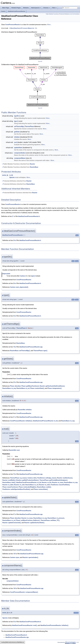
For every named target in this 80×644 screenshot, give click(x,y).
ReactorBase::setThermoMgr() (20, 351)
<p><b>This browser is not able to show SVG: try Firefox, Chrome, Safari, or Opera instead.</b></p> (40, 47)
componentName (20, 158)
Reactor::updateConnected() (12, 523)
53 (14, 622)
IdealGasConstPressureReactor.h (23, 28)
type (16, 121)
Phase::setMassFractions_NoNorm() (28, 520)
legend (40, 61)
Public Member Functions (52, 14)
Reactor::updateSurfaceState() (34, 523)
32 (14, 316)
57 (14, 514)
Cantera (3, 11)
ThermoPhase (29, 126)
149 (14, 588)
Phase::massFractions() (10, 487)
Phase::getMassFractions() (30, 386)
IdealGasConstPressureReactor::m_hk (45, 421)
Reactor (32, 164)
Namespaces (36, 8)
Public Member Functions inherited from (18, 164)
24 (14, 240)
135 (14, 554)
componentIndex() (13, 581)
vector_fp (5, 175)
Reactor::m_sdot (19, 485)
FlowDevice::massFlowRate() (60, 485)
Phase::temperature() (55, 388)
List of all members (75, 14)
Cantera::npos (15, 557)
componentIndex (20, 153)
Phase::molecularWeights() (28, 487)
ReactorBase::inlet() (9, 482)
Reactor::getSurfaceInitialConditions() (52, 386)
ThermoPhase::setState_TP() (50, 520)
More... (49, 25)
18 (14, 347)
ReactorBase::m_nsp (9, 388)
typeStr (17, 116)
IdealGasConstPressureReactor (17, 11)
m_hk (11, 175)
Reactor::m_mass (58, 482)
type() (33, 276)
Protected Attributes (64, 14)
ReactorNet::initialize (25, 410)
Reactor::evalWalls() (9, 480)
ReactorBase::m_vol (23, 388)
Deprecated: (6, 274)
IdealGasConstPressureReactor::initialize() (54, 625)
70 (14, 474)
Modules (26, 8)
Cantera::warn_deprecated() (19, 287)
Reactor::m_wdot (45, 485)
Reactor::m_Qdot (8, 485)
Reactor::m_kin (46, 482)
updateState (18, 148)
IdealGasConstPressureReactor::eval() (24, 625)
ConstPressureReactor (13, 25)
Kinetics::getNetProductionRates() (27, 480)
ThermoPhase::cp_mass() (18, 478)
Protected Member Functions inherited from (20, 193)
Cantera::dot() (32, 478)
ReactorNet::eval (14, 450)
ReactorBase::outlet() (44, 487)
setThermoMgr (19, 126)
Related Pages (16, 8)
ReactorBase (34, 167)
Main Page (6, 8)
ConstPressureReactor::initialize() (21, 421)
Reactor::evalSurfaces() (65, 478)
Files (54, 8)
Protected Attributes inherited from (17, 181)
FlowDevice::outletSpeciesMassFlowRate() (16, 489)
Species (12, 177)
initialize (17, 137)
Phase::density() (15, 386)
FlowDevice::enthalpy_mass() (47, 478)
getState (17, 132)
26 (14, 283)
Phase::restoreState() (37, 388)
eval (16, 142)
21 (13, 216)
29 (14, 382)
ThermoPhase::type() (40, 351)
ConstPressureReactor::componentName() (24, 592)
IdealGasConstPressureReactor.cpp (31, 347)
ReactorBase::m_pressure (56, 518)
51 (14, 417)
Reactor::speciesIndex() (30, 557)
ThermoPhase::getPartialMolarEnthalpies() (53, 480)
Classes (46, 8)
